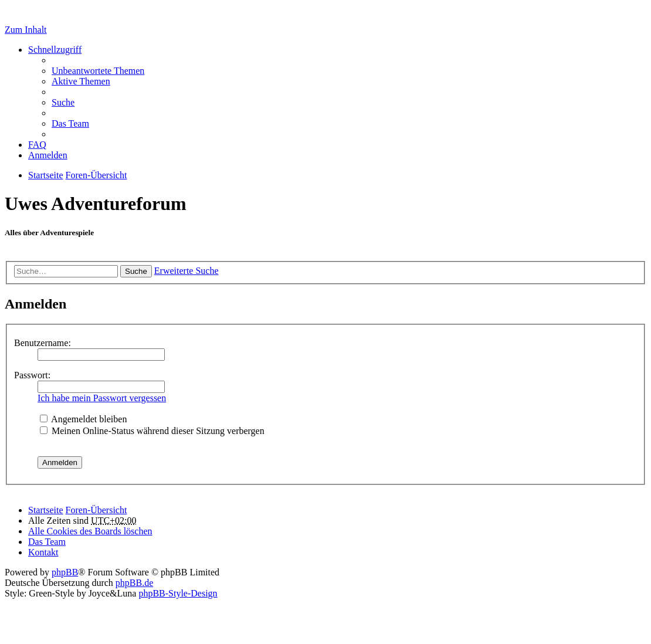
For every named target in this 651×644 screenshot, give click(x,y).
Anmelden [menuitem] (48, 155)
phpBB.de (134, 583)
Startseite (46, 510)
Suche (136, 271)
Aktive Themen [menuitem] (81, 81)
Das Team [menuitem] (70, 123)
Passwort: (32, 375)
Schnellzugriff (55, 50)
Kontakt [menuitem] (43, 552)
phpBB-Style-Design (178, 593)
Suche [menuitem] (63, 102)
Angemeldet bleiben (83, 419)
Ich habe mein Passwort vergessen (102, 398)
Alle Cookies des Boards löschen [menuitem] (90, 531)
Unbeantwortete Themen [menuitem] (98, 71)
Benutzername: (43, 343)
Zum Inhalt (26, 30)
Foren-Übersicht (96, 510)
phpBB (65, 572)
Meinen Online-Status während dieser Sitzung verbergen (152, 431)
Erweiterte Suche (187, 271)
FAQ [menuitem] (37, 145)
